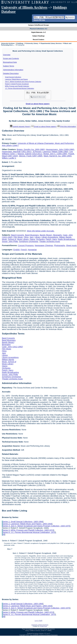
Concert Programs (26, 245)
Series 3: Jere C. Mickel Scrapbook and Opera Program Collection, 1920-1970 (36, 526)
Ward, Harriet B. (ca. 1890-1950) (58, 156)
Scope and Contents (11, 58)
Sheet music (71, 245)
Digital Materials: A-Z (38, 32)
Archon (37, 633)
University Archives (8, 43)
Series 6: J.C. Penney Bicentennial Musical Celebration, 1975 (29, 532)
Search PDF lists (39, 20)
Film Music (18, 237)
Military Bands (65, 237)
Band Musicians (32, 235)
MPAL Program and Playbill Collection (17, 86)
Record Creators (38, 40)
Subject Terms (9, 66)
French (24, 250)
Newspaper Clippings (44, 245)
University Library (32, 43)
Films (26, 237)
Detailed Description (11, 73)
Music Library (23, 239)
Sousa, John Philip (10, 241)
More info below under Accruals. (41, 231)
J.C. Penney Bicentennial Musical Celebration (20, 88)
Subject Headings (38, 36)
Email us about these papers (38, 104)
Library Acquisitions (50, 237)
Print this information (67, 126)
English (16, 250)
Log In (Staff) (39, 621)
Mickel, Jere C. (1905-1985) (55, 154)
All (4, 534)
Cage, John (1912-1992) (12, 347)
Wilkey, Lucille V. (9, 158)
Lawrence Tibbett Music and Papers (16, 79)
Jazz (32, 237)
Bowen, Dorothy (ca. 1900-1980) (31, 149)
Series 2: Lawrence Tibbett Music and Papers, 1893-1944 (27, 524)
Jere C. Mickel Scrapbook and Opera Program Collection (23, 82)
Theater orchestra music (50, 241)
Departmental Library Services (51, 43)
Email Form (43, 626)
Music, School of (9, 239)
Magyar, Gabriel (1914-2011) (30, 154)
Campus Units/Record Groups (38, 25)
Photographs (60, 245)
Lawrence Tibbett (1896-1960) (55, 152)
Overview (7, 55)
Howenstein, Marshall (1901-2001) (17, 152)
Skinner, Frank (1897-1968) (31, 156)
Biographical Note (10, 62)
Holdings (20, 43)
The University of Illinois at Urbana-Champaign (44, 635)
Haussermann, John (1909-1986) (60, 149)
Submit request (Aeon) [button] (20, 126)
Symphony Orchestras (29, 241)
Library (38, 237)
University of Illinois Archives (24, 7)
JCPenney (37, 152)
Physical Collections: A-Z (38, 29)
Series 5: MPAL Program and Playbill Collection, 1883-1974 (28, 530)
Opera (32, 239)
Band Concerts (18, 235)
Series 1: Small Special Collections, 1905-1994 (23, 522)
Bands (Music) (46, 235)
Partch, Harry (51, 239)
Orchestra (40, 239)
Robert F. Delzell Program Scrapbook (17, 84)
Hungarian (32, 250)
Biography (58, 235)
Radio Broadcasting (66, 239)
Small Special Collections (13, 77)
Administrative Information (13, 70)
